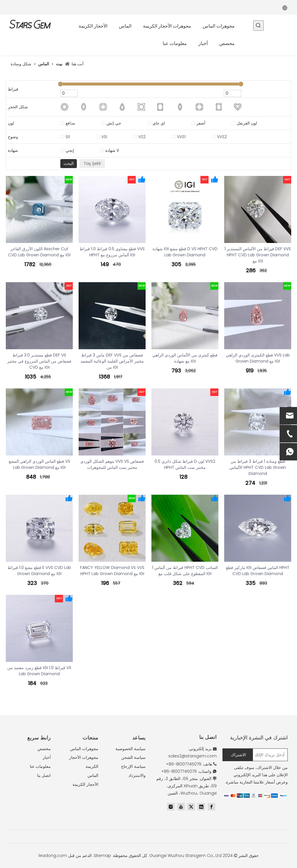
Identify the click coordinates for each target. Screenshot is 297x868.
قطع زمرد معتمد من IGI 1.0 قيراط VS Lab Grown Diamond (39, 671)
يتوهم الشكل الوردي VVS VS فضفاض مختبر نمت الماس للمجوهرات (112, 464)
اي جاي (159, 123)
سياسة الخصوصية (131, 749)
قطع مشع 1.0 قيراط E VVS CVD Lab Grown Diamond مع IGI (39, 571)
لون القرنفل (247, 123)
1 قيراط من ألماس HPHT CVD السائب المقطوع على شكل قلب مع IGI (185, 571)
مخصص (44, 749)
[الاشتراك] (238, 755)
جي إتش (114, 123)
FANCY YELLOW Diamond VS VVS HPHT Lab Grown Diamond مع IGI (112, 571)
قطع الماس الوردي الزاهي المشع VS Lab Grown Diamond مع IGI (39, 464)
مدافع (70, 123)
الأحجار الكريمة (85, 784)
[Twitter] (191, 807)
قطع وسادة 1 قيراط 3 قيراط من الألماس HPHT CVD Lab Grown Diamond (258, 467)
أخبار (47, 757)
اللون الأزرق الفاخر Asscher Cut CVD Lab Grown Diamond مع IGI (39, 252)
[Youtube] (181, 807)
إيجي (70, 150)
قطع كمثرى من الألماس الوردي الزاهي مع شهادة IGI (185, 358)
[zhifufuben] (255, 795)
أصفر (201, 123)
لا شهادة (112, 150)
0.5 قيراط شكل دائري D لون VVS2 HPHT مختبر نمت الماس (185, 464)
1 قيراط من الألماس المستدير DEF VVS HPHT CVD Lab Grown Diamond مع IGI (258, 255)
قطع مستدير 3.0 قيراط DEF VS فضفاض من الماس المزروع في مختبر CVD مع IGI (39, 361)
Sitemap (102, 856)
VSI (104, 137)
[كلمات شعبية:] (258, 26)
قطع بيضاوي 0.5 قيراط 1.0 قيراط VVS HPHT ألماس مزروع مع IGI (112, 252)
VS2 (142, 137)
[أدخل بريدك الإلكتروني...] (271, 755)
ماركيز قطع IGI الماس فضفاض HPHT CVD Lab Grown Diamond (258, 571)
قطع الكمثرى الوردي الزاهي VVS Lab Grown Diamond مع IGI (258, 358)
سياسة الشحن (133, 757)
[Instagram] (171, 807)
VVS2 (222, 137)
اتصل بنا (44, 775)
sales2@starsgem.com (192, 756)
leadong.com (53, 856)
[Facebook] (211, 807)
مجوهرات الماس (84, 749)
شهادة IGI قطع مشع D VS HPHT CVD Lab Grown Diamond (185, 252)
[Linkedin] (201, 807)
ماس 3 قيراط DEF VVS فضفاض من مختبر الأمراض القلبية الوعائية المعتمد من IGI (112, 361)
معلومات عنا (40, 766)
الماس (93, 775)
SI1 (68, 137)
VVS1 (181, 137)
